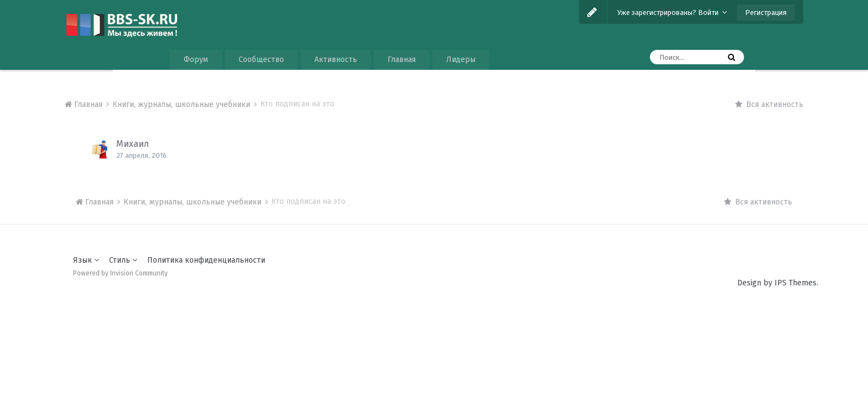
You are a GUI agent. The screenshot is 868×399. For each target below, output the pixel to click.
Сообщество (261, 60)
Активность (336, 60)
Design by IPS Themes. (778, 283)
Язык (86, 260)
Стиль (123, 260)
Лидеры (461, 60)
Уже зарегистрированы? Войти (672, 12)
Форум (196, 60)
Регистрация (766, 12)
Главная (402, 60)
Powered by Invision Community (120, 273)
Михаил (133, 144)
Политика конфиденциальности (206, 260)
